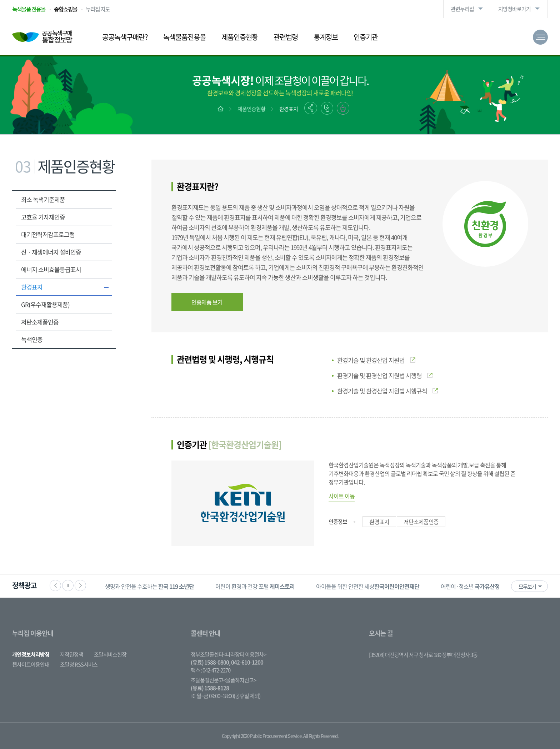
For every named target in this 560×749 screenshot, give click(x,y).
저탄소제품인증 (40, 322)
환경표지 (289, 109)
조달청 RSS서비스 (79, 664)
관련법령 (286, 37)
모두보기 (527, 587)
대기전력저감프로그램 (48, 234)
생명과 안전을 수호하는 (149, 586)
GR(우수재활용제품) (45, 304)
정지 (68, 585)
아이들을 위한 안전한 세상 (368, 586)
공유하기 (311, 108)
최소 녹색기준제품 (43, 199)
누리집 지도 (98, 9)
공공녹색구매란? (125, 37)
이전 (55, 585)
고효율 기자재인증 (43, 217)
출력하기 (343, 108)
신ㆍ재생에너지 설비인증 (51, 252)
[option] (149, 586)
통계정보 (326, 37)
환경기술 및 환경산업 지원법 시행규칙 (387, 391)
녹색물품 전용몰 (29, 9)
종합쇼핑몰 (66, 9)
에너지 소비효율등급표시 (51, 269)
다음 (80, 585)
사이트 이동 (342, 496)
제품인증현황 (240, 37)
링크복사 (327, 108)
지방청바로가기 (514, 9)
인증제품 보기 (207, 302)
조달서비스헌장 (110, 654)
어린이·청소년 (470, 586)
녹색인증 (32, 339)
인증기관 (366, 37)
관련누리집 (462, 9)
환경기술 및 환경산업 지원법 (376, 360)
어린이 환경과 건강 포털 (255, 586)
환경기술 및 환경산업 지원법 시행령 (385, 375)
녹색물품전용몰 (184, 37)
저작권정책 (72, 654)
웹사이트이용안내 (31, 664)
